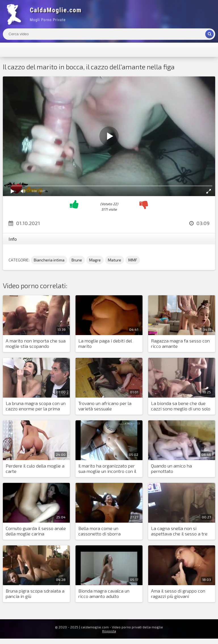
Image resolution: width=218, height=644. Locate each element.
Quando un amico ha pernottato (171, 468)
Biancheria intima (49, 260)
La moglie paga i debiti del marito (105, 343)
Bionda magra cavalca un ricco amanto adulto (104, 593)
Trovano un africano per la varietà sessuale (105, 406)
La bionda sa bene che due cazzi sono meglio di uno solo (181, 406)
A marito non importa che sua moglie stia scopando (36, 343)
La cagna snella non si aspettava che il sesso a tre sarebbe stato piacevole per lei (180, 531)
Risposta (109, 631)
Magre (95, 260)
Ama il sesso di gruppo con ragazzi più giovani (178, 593)
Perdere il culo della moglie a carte (35, 468)
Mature (115, 260)
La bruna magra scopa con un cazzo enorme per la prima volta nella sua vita (36, 406)
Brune (77, 260)
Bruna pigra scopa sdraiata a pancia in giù (35, 593)
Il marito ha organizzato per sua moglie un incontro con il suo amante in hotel (107, 469)
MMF (133, 260)
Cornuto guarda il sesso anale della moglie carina (36, 531)
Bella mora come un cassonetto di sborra (99, 531)
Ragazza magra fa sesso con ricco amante (180, 343)
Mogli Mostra (45, 14)
